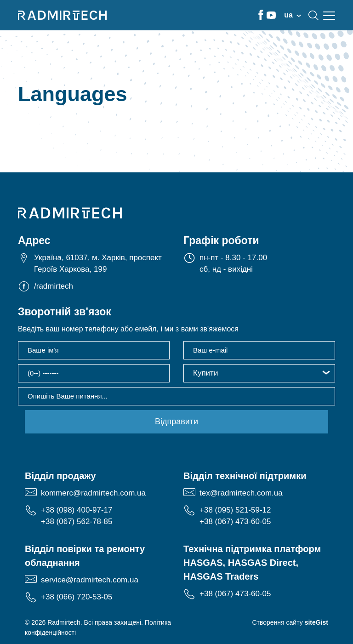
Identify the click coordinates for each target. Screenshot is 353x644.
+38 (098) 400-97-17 (77, 510)
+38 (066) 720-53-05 (77, 597)
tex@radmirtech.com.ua (241, 493)
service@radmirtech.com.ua (90, 580)
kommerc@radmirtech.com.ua (93, 493)
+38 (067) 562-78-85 (77, 521)
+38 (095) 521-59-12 (235, 510)
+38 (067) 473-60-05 (235, 521)
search (313, 15)
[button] (259, 373)
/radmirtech (54, 286)
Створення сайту (290, 622)
